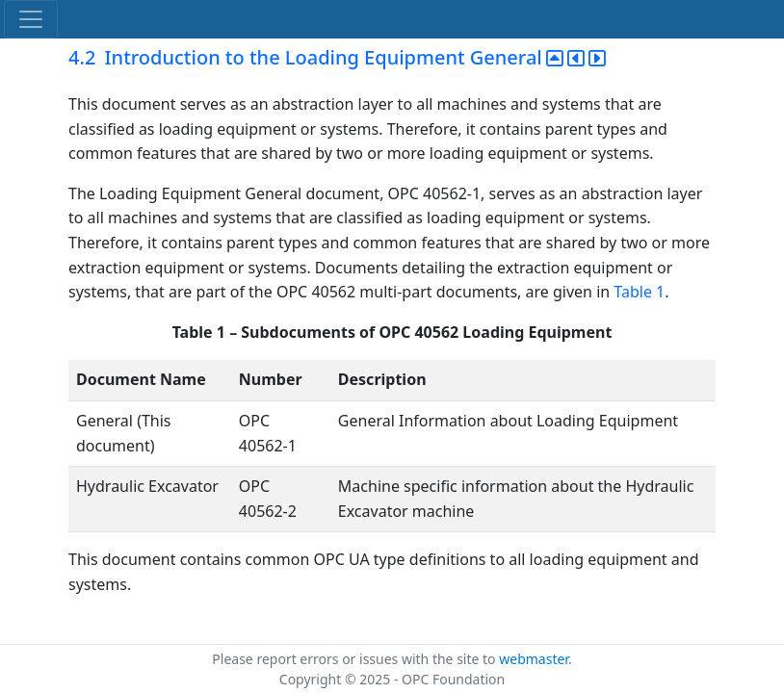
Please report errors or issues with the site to (355, 659)
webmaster (534, 659)
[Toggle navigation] (31, 19)
